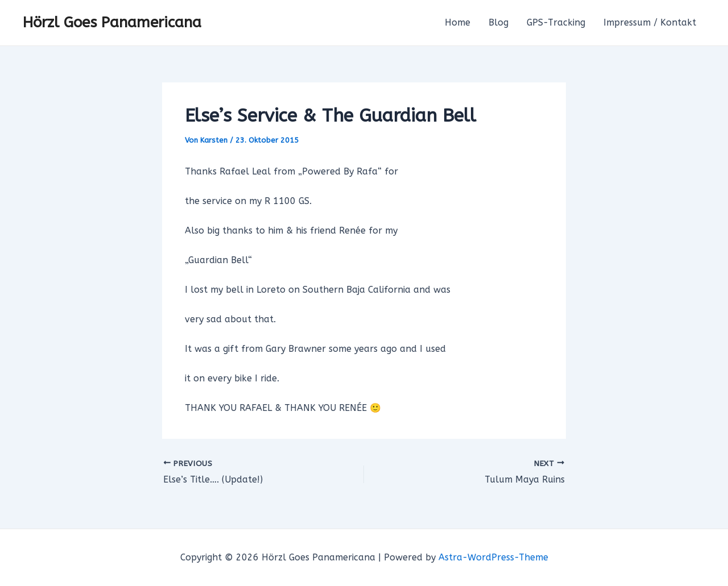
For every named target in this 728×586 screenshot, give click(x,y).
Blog (499, 22)
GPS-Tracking (556, 22)
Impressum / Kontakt (650, 22)
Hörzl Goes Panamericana (112, 22)
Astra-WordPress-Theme (493, 557)
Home (458, 22)
